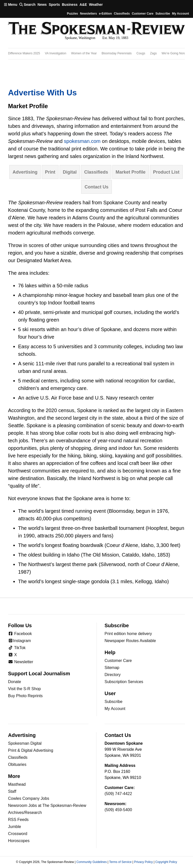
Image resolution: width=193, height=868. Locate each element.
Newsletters (88, 14)
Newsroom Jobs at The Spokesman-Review (47, 805)
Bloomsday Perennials (116, 53)
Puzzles (72, 14)
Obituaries (17, 764)
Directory (113, 675)
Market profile (131, 172)
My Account (115, 709)
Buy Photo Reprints (25, 696)
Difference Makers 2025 (24, 53)
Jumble (15, 827)
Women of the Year (84, 53)
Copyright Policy (166, 862)
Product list (166, 172)
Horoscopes (19, 841)
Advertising (25, 172)
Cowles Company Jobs (29, 798)
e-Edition (105, 14)
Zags (153, 53)
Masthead (17, 784)
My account (180, 14)
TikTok (17, 648)
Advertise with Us (42, 93)
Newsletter (21, 662)
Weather (96, 5)
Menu (11, 5)
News (42, 5)
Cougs (141, 53)
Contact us (96, 187)
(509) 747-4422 (118, 794)
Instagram (19, 641)
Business (70, 5)
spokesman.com (82, 141)
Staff (12, 791)
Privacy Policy (143, 862)
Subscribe (163, 14)
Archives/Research (25, 813)
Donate (15, 682)
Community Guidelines (92, 862)
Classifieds (122, 14)
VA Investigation (56, 53)
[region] (96, 54)
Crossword (18, 834)
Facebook (20, 634)
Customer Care (142, 14)
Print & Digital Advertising (31, 750)
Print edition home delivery (128, 634)
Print (50, 172)
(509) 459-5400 (118, 810)
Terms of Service (120, 862)
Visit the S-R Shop (24, 689)
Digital (70, 172)
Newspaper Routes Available (130, 641)
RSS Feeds (18, 820)
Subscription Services (124, 682)
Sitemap (112, 668)
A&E (83, 5)
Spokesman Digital (25, 743)
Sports (54, 5)
